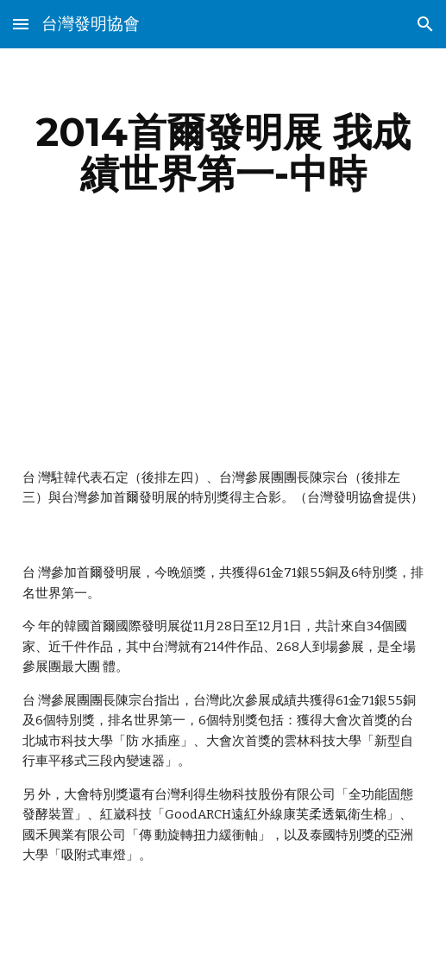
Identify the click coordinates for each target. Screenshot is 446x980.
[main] (223, 153)
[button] (21, 24)
